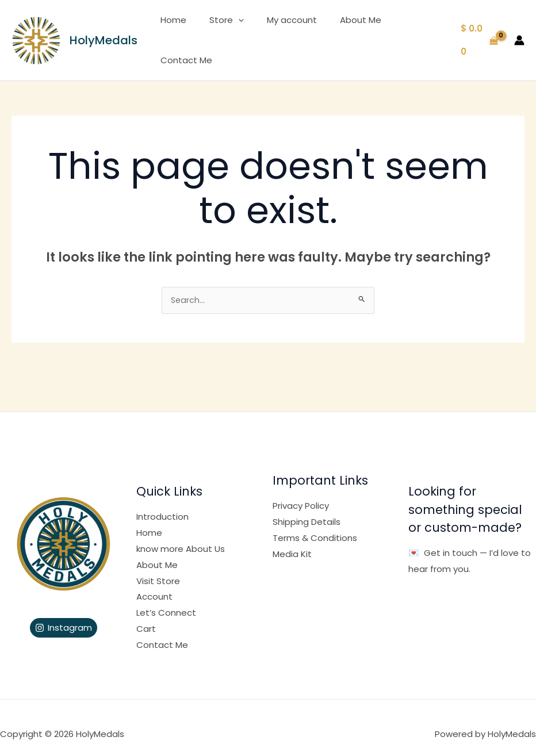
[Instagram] (64, 615)
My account (280, 33)
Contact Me (407, 33)
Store (220, 33)
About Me (343, 33)
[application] (232, 33)
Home (173, 33)
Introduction (162, 504)
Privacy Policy (301, 493)
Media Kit (292, 541)
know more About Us (181, 536)
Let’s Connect (166, 600)
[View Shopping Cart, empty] (478, 34)
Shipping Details (307, 509)
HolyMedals (104, 33)
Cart (146, 616)
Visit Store (158, 568)
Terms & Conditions (315, 525)
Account (154, 584)
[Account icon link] (519, 33)
